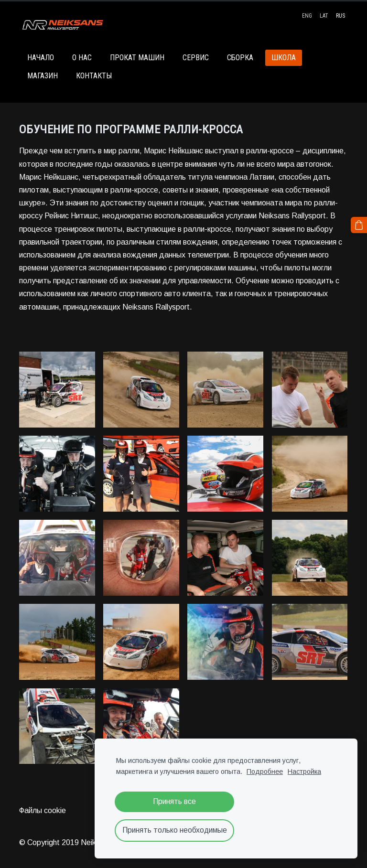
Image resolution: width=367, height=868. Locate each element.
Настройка (304, 772)
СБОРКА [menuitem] (240, 58)
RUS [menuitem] (340, 16)
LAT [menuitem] (324, 16)
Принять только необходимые (175, 830)
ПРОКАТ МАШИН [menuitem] (137, 58)
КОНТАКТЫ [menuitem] (94, 76)
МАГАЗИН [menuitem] (43, 76)
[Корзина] (359, 225)
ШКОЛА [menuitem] (284, 58)
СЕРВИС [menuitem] (196, 58)
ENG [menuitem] (307, 16)
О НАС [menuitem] (82, 58)
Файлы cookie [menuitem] (43, 810)
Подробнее (265, 772)
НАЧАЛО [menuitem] (41, 58)
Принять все (174, 801)
